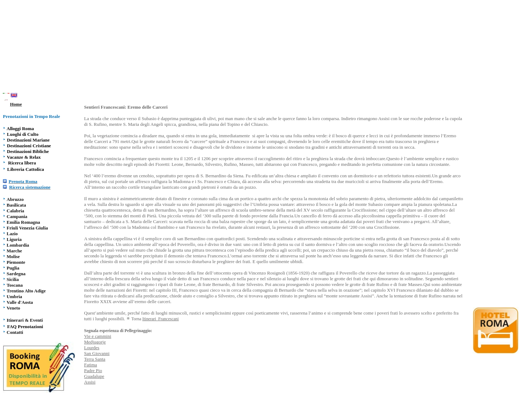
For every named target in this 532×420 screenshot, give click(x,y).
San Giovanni (97, 353)
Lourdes (92, 348)
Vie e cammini (98, 336)
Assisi (90, 382)
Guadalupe (94, 376)
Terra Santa (95, 359)
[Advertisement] (266, 48)
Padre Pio (93, 370)
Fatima (91, 365)
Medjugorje (95, 342)
